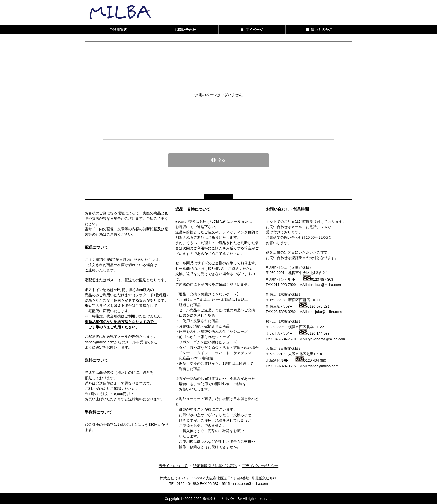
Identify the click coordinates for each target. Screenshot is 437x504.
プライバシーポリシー (260, 466)
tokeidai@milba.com (325, 285)
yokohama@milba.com (327, 339)
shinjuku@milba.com (325, 312)
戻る (218, 160)
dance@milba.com (324, 366)
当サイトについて (173, 466)
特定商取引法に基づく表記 (215, 466)
